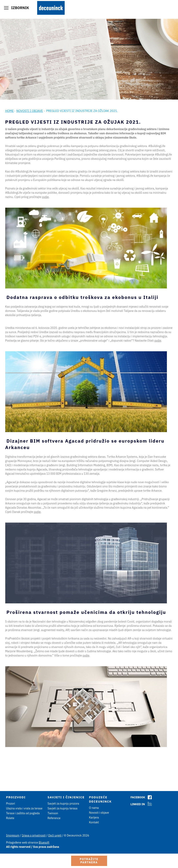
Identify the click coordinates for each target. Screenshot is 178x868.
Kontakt (94, 822)
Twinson (53, 813)
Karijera (94, 817)
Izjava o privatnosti (34, 835)
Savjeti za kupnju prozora (63, 804)
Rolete (10, 818)
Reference (54, 818)
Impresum (13, 835)
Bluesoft (44, 843)
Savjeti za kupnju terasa (62, 808)
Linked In (138, 804)
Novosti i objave (30, 111)
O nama (94, 808)
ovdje (45, 197)
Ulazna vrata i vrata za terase (24, 808)
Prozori (11, 804)
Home (9, 111)
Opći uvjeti (55, 835)
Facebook (138, 797)
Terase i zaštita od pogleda (23, 813)
